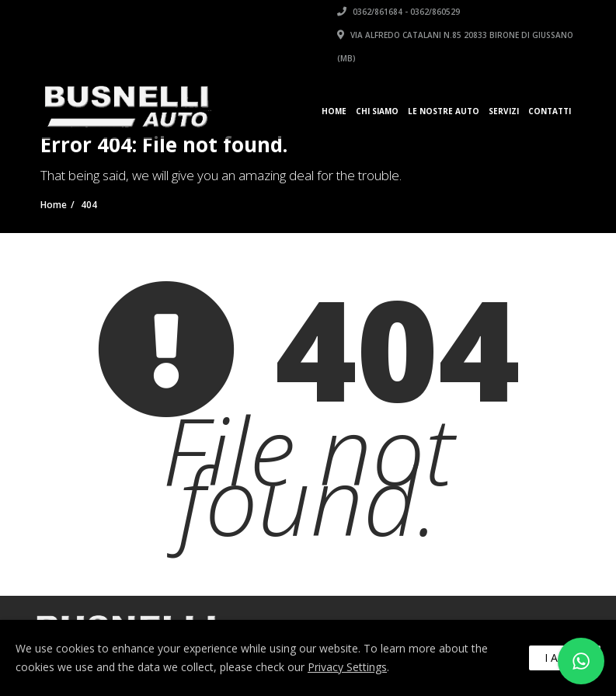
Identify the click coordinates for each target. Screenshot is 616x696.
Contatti (550, 111)
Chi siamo (377, 111)
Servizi (504, 111)
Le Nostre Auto (444, 111)
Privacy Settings (347, 667)
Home (334, 111)
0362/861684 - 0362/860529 (398, 12)
